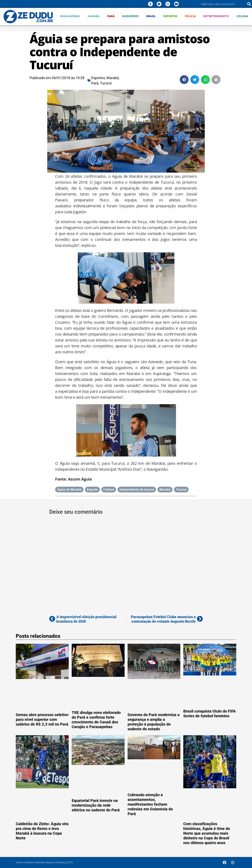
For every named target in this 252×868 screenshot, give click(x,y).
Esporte (92, 490)
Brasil (151, 16)
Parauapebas (70, 16)
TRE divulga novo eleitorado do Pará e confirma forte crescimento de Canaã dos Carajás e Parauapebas (96, 720)
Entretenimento (216, 16)
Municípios (130, 16)
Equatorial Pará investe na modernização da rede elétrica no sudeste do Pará (96, 805)
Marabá (94, 16)
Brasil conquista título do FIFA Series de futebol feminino (210, 714)
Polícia (190, 16)
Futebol (109, 490)
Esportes (170, 16)
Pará (111, 16)
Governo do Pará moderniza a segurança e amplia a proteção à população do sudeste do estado (154, 722)
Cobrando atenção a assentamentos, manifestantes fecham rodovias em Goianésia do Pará (150, 804)
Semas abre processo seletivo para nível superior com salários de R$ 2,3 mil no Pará (42, 719)
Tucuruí (106, 83)
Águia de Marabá (69, 490)
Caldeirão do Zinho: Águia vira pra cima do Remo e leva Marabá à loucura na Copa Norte (42, 831)
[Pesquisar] (249, 4)
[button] (184, 80)
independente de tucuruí (137, 490)
